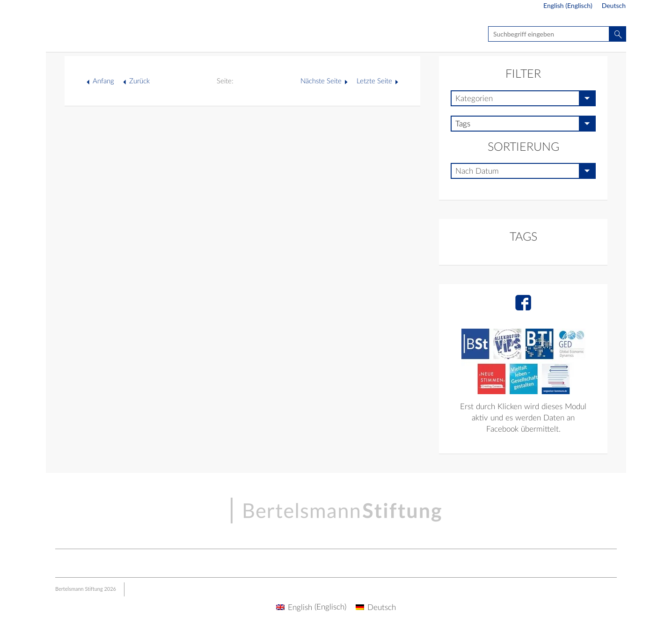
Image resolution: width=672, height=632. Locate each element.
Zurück (139, 81)
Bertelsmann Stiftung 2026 (86, 589)
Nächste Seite (321, 81)
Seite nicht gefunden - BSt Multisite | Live (101, 35)
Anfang (103, 81)
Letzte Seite (374, 81)
